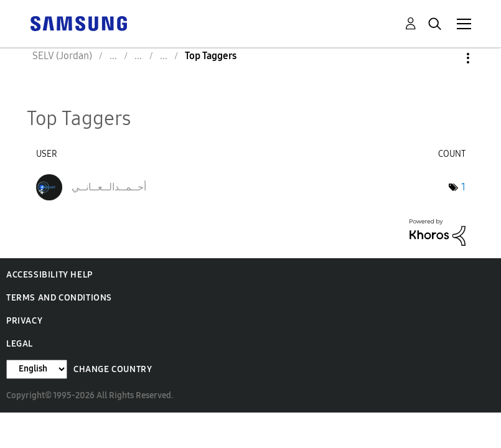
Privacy (24, 321)
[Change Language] (37, 369)
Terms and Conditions (59, 298)
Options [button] (447, 58)
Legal (20, 344)
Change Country (113, 369)
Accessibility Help (49, 275)
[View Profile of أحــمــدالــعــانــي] (109, 187)
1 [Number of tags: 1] (463, 187)
